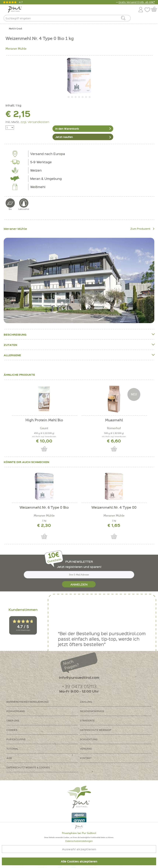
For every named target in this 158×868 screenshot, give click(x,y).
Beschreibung (79, 334)
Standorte (87, 720)
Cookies (12, 730)
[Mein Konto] (141, 9)
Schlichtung (89, 739)
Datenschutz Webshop (96, 730)
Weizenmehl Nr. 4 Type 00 (114, 508)
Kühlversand (16, 711)
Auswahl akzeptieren (79, 849)
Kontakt (86, 758)
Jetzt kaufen (64, 137)
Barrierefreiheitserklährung (27, 702)
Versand (86, 749)
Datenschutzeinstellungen (79, 841)
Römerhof (114, 428)
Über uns (13, 720)
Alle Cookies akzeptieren (79, 861)
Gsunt (44, 428)
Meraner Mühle (16, 49)
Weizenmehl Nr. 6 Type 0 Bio (44, 508)
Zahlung (86, 702)
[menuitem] (152, 19)
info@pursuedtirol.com (79, 677)
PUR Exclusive (16, 739)
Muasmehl (114, 420)
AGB (9, 758)
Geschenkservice (92, 711)
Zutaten (79, 345)
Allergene (79, 355)
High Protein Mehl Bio (44, 420)
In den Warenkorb (67, 129)
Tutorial (12, 749)
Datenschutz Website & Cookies (28, 767)
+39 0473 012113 (79, 686)
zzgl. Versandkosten (35, 122)
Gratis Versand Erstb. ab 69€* (137, 2)
